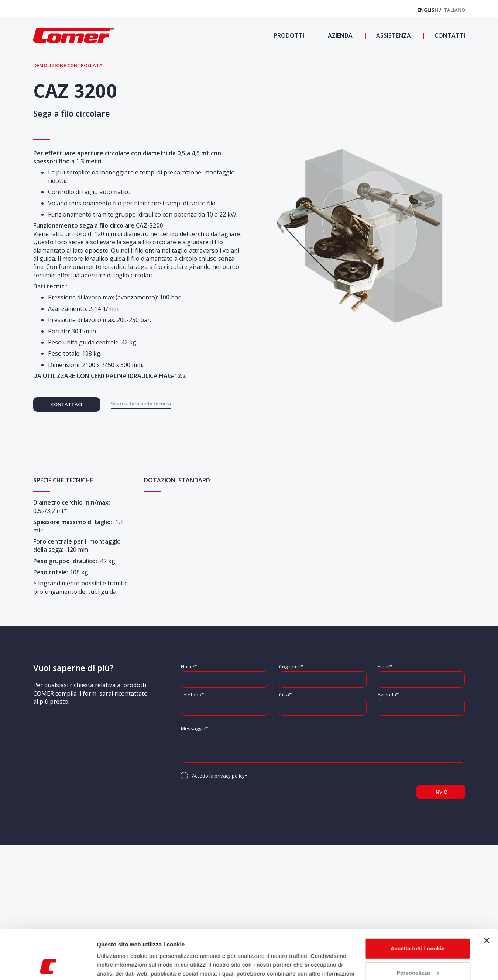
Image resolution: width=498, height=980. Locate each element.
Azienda (339, 35)
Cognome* (291, 666)
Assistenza (393, 35)
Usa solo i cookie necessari (418, 951)
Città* (285, 695)
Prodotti (289, 35)
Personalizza (418, 926)
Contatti (449, 35)
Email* (385, 666)
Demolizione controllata (68, 65)
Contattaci (67, 404)
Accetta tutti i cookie (418, 902)
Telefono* (192, 695)
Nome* (189, 666)
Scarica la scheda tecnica (141, 404)
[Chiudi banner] (487, 894)
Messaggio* (194, 728)
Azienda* (388, 695)
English (428, 10)
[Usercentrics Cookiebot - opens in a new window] (48, 966)
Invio (441, 792)
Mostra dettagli (117, 965)
